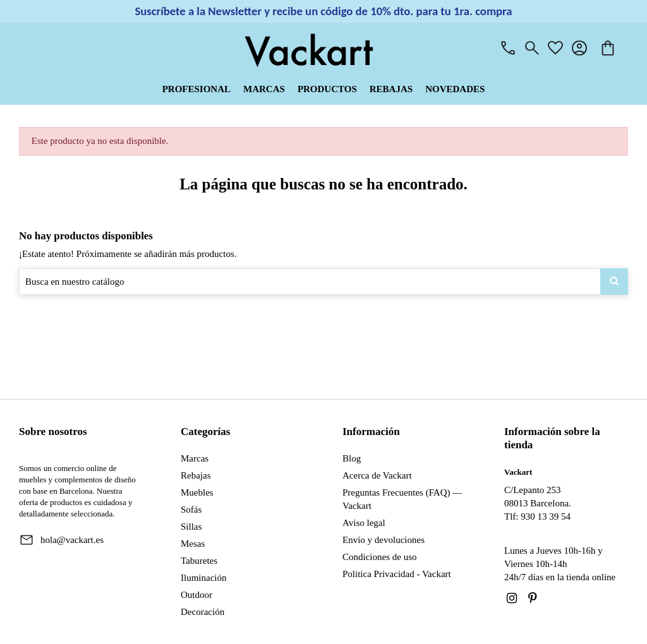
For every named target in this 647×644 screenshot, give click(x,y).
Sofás (191, 510)
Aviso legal (364, 523)
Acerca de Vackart (377, 475)
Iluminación (203, 578)
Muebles (197, 492)
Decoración (203, 612)
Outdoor (197, 595)
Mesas (193, 544)
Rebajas (196, 475)
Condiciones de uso (380, 557)
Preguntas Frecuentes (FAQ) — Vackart (402, 499)
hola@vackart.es (72, 540)
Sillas (191, 527)
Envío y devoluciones (384, 540)
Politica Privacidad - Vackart (397, 574)
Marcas (195, 458)
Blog (352, 458)
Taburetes (199, 561)
